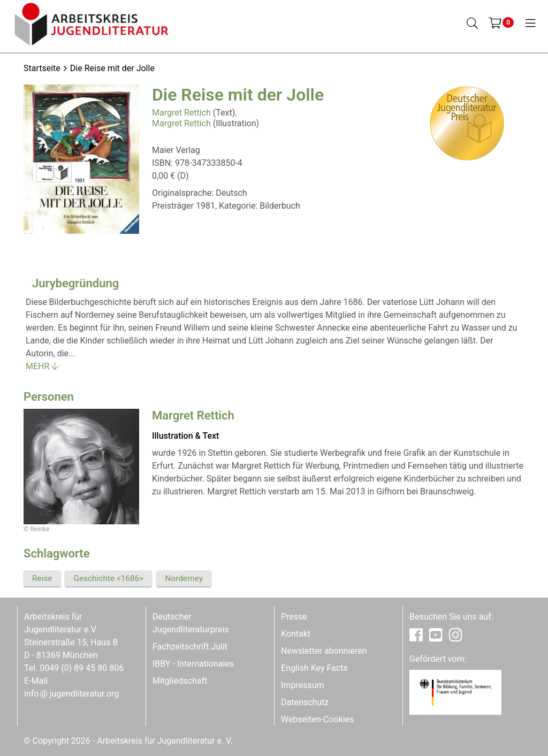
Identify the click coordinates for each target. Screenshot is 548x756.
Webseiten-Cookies (317, 719)
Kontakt (296, 634)
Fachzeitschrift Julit (190, 647)
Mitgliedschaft (180, 681)
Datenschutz (305, 702)
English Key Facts (314, 668)
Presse (294, 617)
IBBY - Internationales (193, 664)
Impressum (303, 685)
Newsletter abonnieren (324, 651)
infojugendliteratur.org (71, 694)
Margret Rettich (181, 113)
